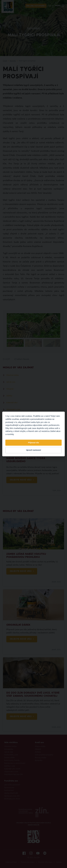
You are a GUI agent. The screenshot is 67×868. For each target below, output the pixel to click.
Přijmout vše (34, 443)
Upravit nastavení (33, 450)
